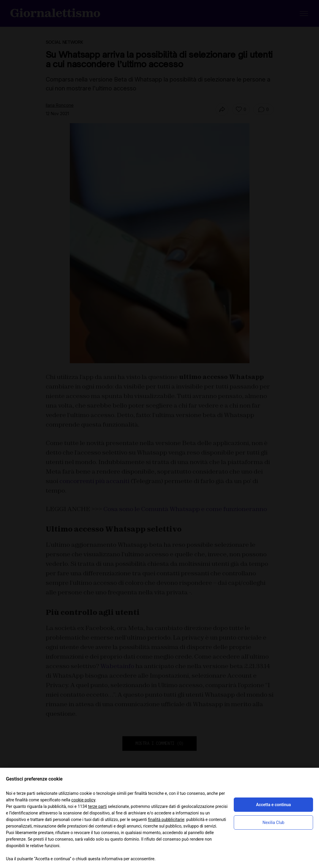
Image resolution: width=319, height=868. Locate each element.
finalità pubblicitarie (166, 820)
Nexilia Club (274, 822)
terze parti (97, 806)
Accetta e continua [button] (273, 805)
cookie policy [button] (83, 800)
